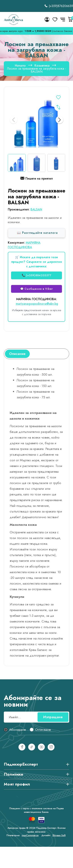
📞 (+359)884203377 (37, 275)
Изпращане (53, 717)
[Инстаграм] (51, 747)
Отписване (43, 730)
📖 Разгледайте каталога (37, 233)
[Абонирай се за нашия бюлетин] (36, 717)
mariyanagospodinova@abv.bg (37, 304)
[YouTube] (41, 747)
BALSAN (36, 209)
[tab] (17, 354)
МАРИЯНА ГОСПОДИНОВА (24, 245)
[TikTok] (32, 747)
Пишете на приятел (37, 179)
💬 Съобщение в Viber (36, 289)
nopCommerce (30, 835)
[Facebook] (22, 747)
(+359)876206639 (59, 6)
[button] (59, 120)
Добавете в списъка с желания (58, 98)
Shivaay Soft (59, 835)
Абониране (18, 730)
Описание (17, 354)
